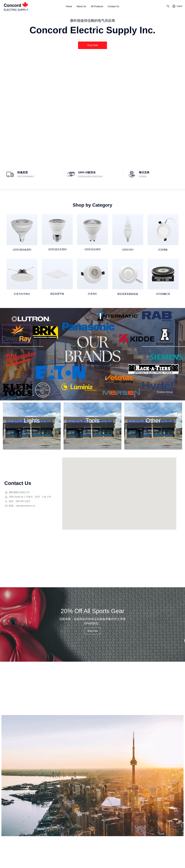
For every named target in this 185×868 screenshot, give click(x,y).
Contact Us (113, 6)
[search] (168, 7)
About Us (81, 6)
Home (69, 6)
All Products (97, 6)
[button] (92, 45)
